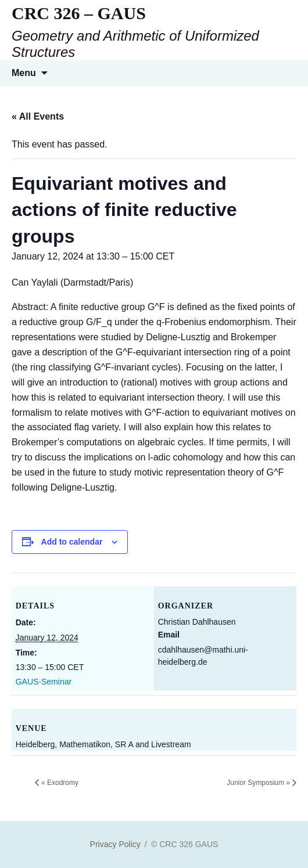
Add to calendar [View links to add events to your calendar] (72, 542)
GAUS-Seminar (44, 682)
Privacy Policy (115, 844)
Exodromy (60, 783)
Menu (24, 73)
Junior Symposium (258, 783)
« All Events (38, 116)
